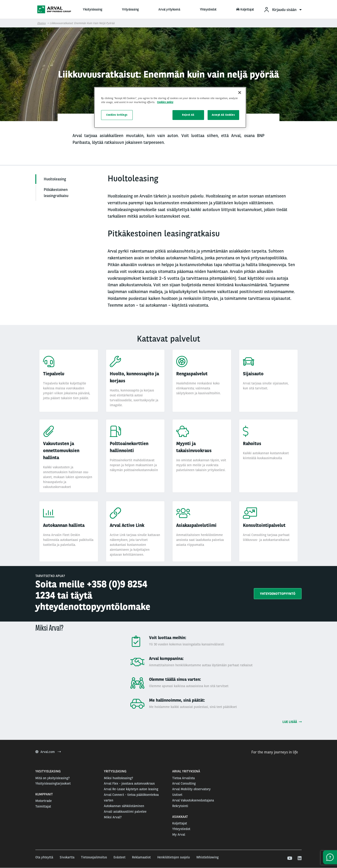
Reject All (188, 115)
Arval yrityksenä (169, 9)
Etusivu (41, 23)
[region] (170, 107)
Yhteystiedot (208, 9)
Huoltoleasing (55, 179)
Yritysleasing (130, 9)
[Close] (240, 93)
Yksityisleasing (93, 9)
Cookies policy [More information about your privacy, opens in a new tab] (165, 102)
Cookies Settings (117, 115)
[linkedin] (299, 858)
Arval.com (48, 752)
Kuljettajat (245, 9)
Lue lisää (292, 722)
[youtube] (289, 858)
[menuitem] (283, 9)
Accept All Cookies (223, 115)
